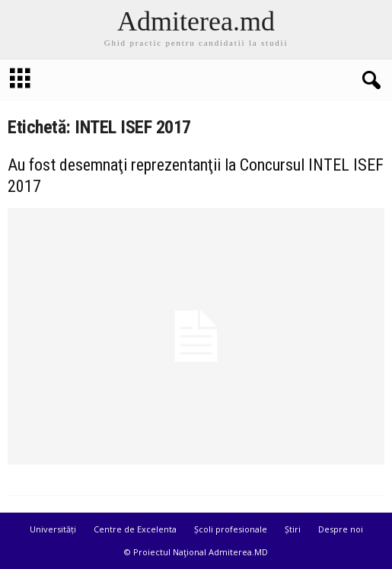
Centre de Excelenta (135, 529)
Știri (293, 529)
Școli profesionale (231, 529)
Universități (53, 529)
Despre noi (341, 529)
